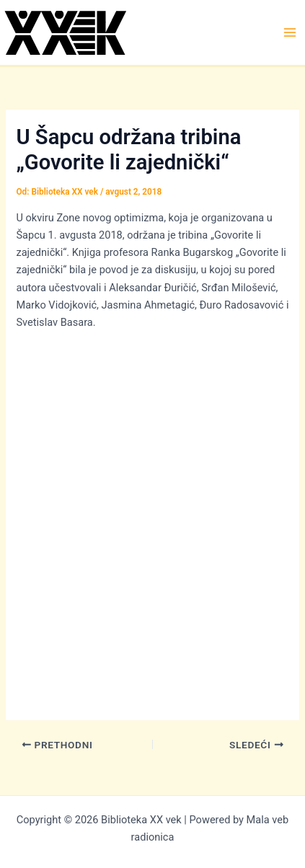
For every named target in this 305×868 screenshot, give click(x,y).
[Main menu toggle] (290, 32)
